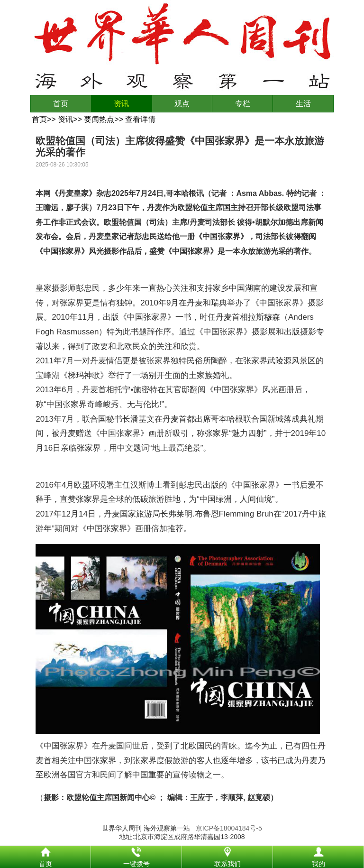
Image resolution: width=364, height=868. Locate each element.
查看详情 (140, 119)
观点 (182, 104)
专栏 (243, 104)
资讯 (121, 104)
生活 (303, 104)
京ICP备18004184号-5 (229, 828)
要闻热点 (99, 119)
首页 (61, 104)
